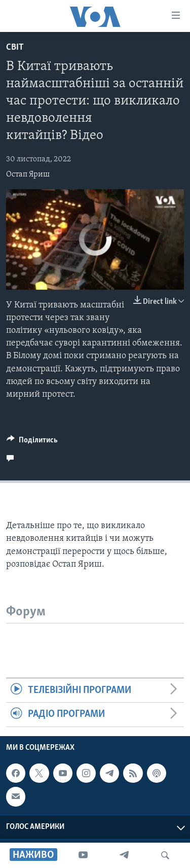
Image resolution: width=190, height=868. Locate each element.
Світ (15, 47)
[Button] (32, 442)
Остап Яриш (28, 175)
